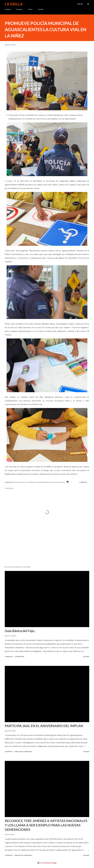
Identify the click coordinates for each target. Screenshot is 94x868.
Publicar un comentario (23, 752)
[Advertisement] (47, 550)
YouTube (41, 9)
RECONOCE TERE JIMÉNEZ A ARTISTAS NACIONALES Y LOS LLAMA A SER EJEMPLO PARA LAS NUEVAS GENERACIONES (46, 825)
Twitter (30, 9)
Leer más (86, 657)
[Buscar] (80, 4)
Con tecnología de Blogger (47, 863)
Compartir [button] (83, 482)
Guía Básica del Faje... (20, 631)
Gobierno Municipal (44, 482)
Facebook (8, 9)
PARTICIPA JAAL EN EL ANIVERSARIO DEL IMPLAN (44, 726)
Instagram (19, 9)
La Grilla (14, 4)
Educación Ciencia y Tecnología (24, 482)
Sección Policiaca (58, 482)
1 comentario (19, 657)
